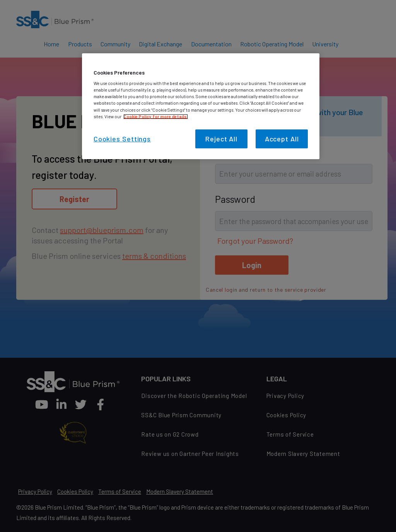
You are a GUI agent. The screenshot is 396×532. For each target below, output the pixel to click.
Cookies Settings (122, 139)
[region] (201, 106)
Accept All (282, 139)
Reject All (221, 139)
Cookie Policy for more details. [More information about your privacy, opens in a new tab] (156, 116)
